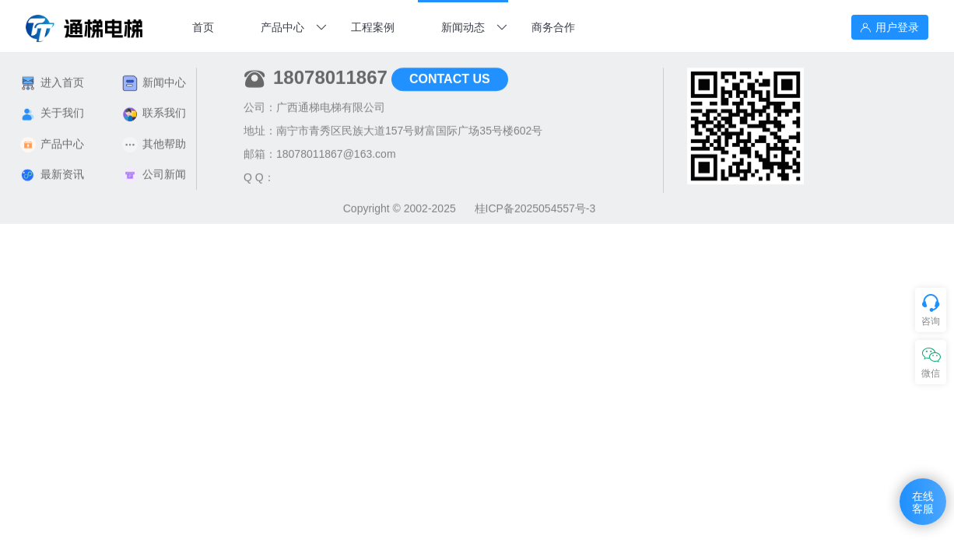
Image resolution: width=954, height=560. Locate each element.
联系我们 (154, 108)
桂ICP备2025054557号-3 (535, 203)
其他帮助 (154, 139)
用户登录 (890, 27)
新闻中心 (154, 77)
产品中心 (52, 139)
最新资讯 (52, 169)
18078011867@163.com (336, 149)
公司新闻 (154, 169)
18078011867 (330, 72)
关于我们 (52, 108)
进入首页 (52, 77)
